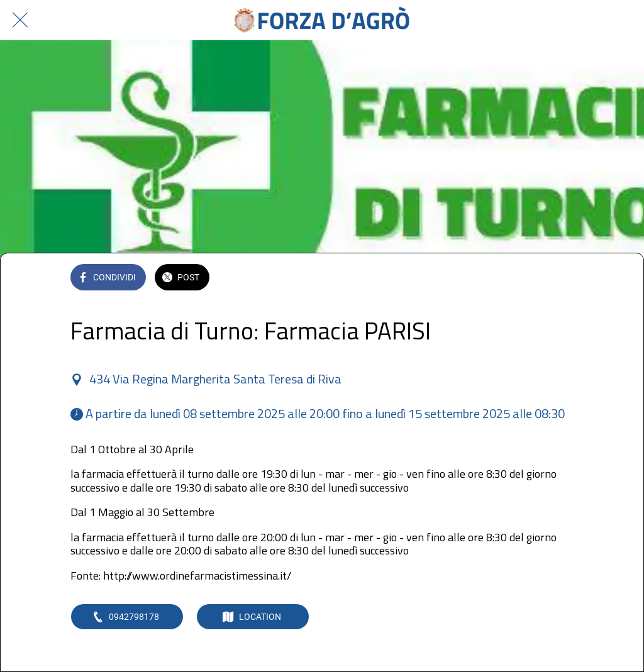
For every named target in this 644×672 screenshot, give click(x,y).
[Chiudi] (20, 20)
